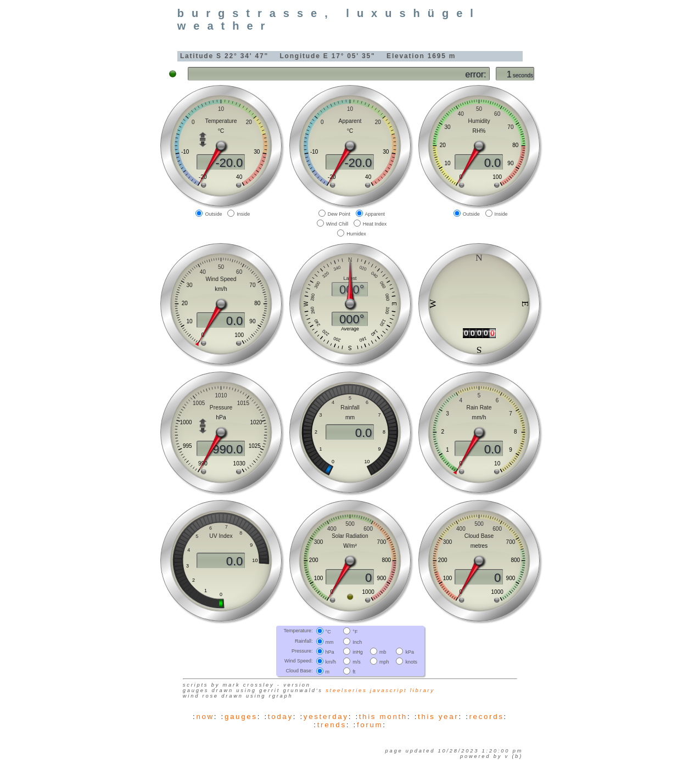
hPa (330, 652)
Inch (357, 642)
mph (384, 662)
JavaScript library (402, 690)
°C (328, 632)
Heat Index (375, 224)
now (205, 717)
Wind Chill (337, 224)
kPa (410, 652)
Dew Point (339, 214)
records (487, 717)
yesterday (326, 717)
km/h (331, 662)
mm (330, 642)
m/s (357, 662)
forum (370, 725)
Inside (243, 214)
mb (383, 652)
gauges (241, 717)
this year (438, 717)
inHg (358, 652)
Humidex (356, 234)
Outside (213, 214)
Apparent (375, 214)
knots (411, 662)
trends (332, 725)
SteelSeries (346, 690)
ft (354, 672)
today (281, 717)
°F (355, 632)
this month (383, 717)
